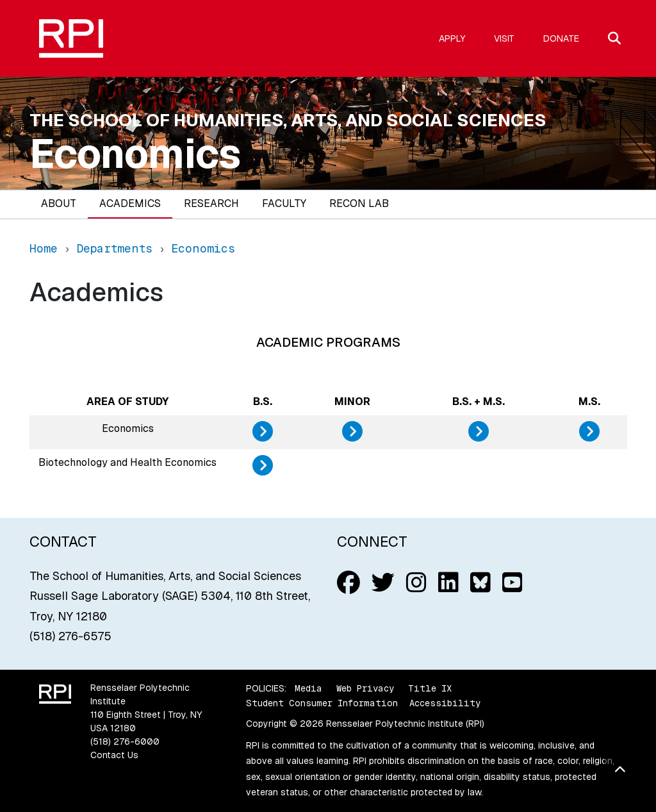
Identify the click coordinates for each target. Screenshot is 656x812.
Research (211, 203)
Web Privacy (365, 688)
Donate (561, 38)
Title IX (430, 688)
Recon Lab (359, 203)
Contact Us (114, 755)
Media (308, 688)
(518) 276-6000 (125, 742)
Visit (504, 38)
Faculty (284, 203)
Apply (452, 38)
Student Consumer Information (322, 703)
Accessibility (445, 703)
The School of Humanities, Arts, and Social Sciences (288, 120)
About (59, 203)
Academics (130, 203)
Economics (135, 154)
